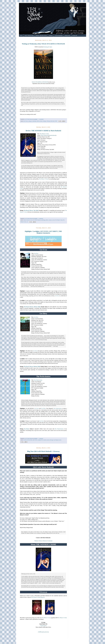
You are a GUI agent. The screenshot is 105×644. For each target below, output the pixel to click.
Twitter (40, 541)
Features (51, 36)
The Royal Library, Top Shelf (31, 210)
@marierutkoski (52, 135)
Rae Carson (26, 121)
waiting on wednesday (32, 121)
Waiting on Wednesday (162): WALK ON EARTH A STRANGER (43, 44)
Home (21, 36)
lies (30, 220)
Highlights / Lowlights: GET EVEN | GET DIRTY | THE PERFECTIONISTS (43, 232)
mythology (43, 220)
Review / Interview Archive (41, 36)
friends (28, 220)
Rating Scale (67, 36)
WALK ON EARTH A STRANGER (40, 82)
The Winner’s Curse (46, 618)
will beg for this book (50, 121)
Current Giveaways (59, 36)
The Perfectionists (38, 380)
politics (47, 220)
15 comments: (41, 119)
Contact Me (75, 36)
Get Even (36, 253)
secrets (54, 220)
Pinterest (45, 541)
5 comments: (41, 439)
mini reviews (35, 440)
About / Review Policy (29, 36)
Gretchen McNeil (27, 440)
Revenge (51, 440)
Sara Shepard (56, 440)
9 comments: (41, 219)
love (34, 220)
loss (32, 220)
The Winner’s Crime (62, 618)
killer (31, 440)
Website (36, 541)
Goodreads (50, 541)
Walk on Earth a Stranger (41, 121)
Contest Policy (43, 626)
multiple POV (40, 440)
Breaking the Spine (48, 47)
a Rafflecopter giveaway (43, 632)
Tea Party (27, 429)
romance (50, 220)
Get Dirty (36, 317)
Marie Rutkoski (44, 135)
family (25, 220)
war (27, 222)
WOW (56, 121)
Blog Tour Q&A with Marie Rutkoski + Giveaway (43, 451)
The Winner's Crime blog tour (38, 597)
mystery (48, 440)
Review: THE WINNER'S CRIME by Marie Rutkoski (43, 131)
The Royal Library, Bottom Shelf (32, 307)
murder (45, 440)
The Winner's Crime (44, 134)
